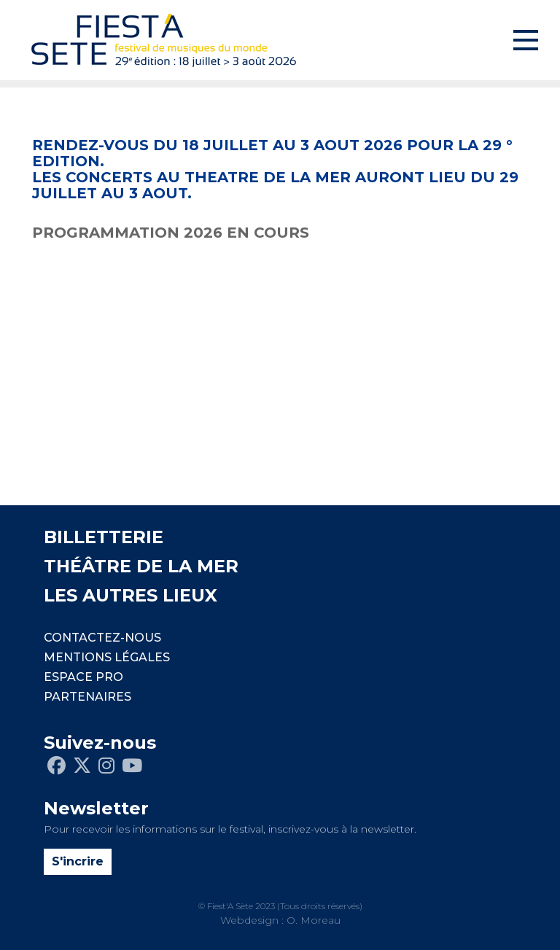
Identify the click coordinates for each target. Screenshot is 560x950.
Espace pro (83, 677)
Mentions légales (107, 657)
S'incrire (78, 861)
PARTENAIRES (87, 697)
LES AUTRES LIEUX (131, 595)
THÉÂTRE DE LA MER (141, 566)
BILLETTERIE (104, 537)
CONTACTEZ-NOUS (102, 638)
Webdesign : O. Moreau (280, 920)
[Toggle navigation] (526, 40)
